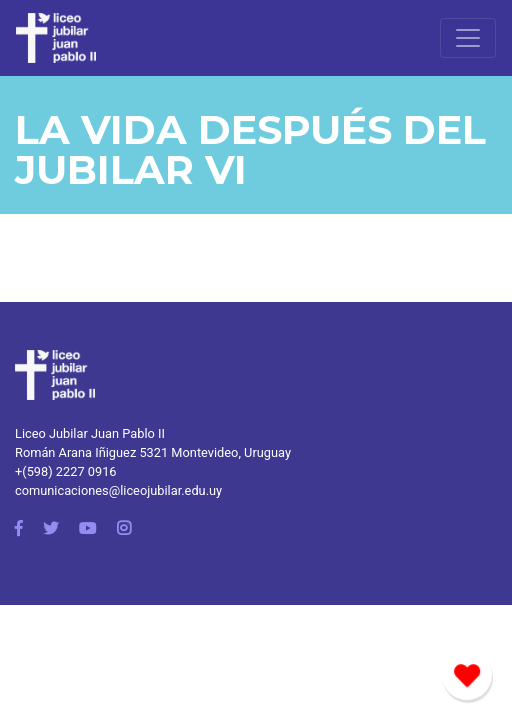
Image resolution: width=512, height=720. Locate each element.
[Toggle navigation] (468, 38)
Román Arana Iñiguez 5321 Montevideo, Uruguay (153, 452)
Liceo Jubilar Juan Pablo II (90, 433)
